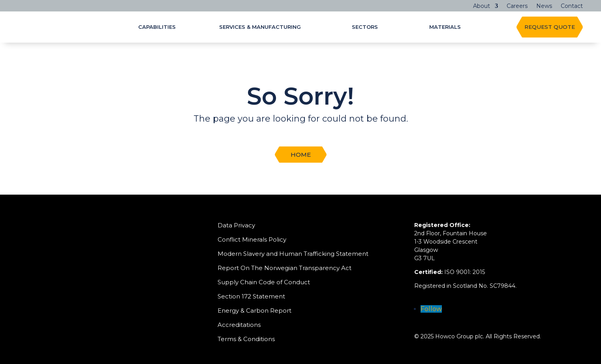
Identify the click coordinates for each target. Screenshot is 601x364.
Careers (517, 6)
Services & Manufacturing (260, 27)
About (482, 6)
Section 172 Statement (251, 296)
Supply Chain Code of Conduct (264, 282)
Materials (445, 27)
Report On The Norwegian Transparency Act (285, 268)
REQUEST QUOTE (550, 27)
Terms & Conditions (246, 339)
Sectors (365, 27)
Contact (572, 6)
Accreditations (239, 325)
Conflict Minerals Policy (252, 239)
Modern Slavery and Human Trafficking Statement (293, 254)
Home (301, 155)
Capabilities (157, 27)
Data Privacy (236, 225)
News (544, 6)
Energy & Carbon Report (254, 311)
